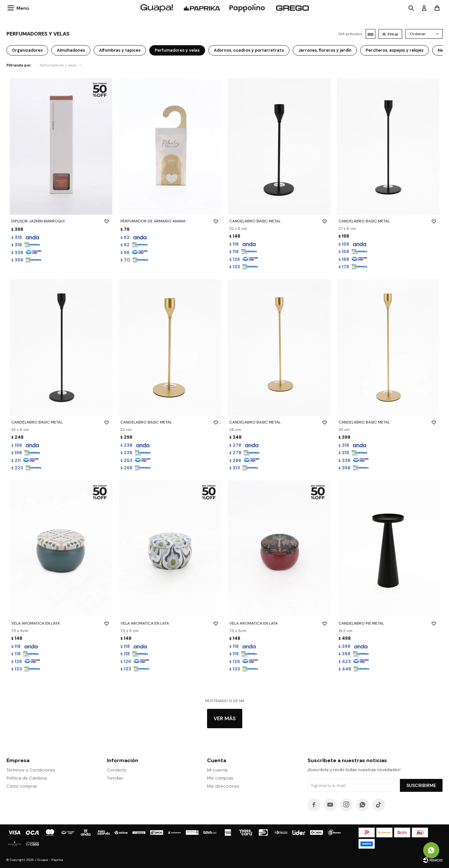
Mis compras (220, 778)
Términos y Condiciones (31, 770)
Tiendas (115, 778)
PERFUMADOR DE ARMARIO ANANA (170, 221)
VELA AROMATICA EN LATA (61, 623)
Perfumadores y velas (58, 65)
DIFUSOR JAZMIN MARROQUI (61, 221)
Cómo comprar (22, 786)
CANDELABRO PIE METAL (388, 623)
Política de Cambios (27, 778)
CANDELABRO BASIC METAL (279, 221)
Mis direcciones (223, 786)
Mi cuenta (217, 770)
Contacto (117, 770)
